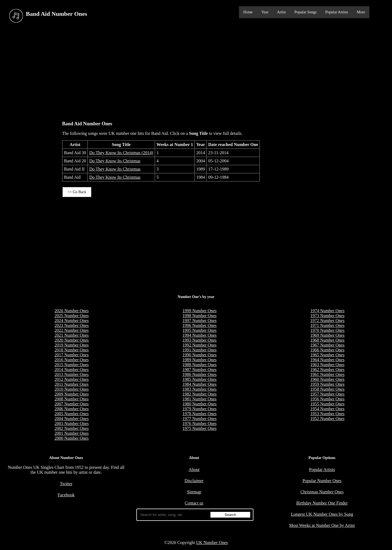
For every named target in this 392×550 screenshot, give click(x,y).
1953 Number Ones (327, 414)
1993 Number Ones (199, 340)
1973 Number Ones (327, 316)
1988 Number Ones (199, 365)
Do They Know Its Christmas (115, 161)
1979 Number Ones (199, 409)
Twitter (66, 484)
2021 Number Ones (71, 335)
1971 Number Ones (327, 325)
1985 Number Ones (199, 379)
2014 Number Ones (71, 370)
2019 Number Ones (71, 345)
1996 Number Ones (199, 325)
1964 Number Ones (327, 360)
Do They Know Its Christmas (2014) (121, 153)
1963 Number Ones (327, 365)
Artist (281, 12)
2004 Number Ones (71, 419)
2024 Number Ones (71, 320)
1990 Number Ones (199, 355)
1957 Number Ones (327, 394)
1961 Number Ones (327, 374)
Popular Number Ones (322, 481)
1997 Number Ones (199, 320)
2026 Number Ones (71, 311)
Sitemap (194, 492)
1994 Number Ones (199, 335)
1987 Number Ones (199, 370)
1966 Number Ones (327, 350)
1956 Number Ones (327, 399)
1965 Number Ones (327, 355)
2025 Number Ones (71, 316)
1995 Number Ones (199, 330)
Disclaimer (194, 481)
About (194, 470)
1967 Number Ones (327, 345)
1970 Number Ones (327, 330)
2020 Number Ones (71, 340)
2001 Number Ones (71, 433)
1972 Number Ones (327, 320)
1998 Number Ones (199, 316)
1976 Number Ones (199, 423)
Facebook (66, 495)
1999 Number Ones (199, 311)
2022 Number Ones (71, 330)
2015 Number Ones (71, 365)
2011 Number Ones (72, 384)
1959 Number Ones (327, 384)
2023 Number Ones (71, 325)
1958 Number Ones (327, 389)
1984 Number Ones (199, 384)
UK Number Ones (212, 543)
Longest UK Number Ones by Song (322, 514)
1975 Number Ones (199, 428)
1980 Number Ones (199, 404)
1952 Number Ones (327, 419)
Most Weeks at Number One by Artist (322, 525)
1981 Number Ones (199, 399)
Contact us (194, 503)
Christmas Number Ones (322, 492)
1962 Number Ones (327, 370)
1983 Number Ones (199, 389)
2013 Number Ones (71, 374)
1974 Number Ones (327, 311)
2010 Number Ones (71, 389)
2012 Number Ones (71, 379)
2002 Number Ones (71, 428)
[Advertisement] (196, 71)
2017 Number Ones (71, 355)
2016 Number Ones (71, 360)
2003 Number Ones (71, 423)
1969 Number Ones (327, 335)
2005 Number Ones (71, 414)
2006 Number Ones (71, 409)
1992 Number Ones (199, 345)
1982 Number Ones (199, 394)
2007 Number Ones (71, 404)
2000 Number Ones (71, 438)
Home (248, 12)
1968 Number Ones (327, 340)
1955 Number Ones (327, 404)
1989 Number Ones (199, 360)
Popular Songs (306, 12)
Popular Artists (337, 12)
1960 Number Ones (327, 379)
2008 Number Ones (71, 399)
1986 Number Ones (199, 374)
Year (265, 12)
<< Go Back (77, 192)
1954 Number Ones (327, 409)
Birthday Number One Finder (322, 503)
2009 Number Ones (71, 394)
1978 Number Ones (199, 414)
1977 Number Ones (199, 419)
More (361, 12)
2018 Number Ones (71, 350)
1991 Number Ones (199, 350)
